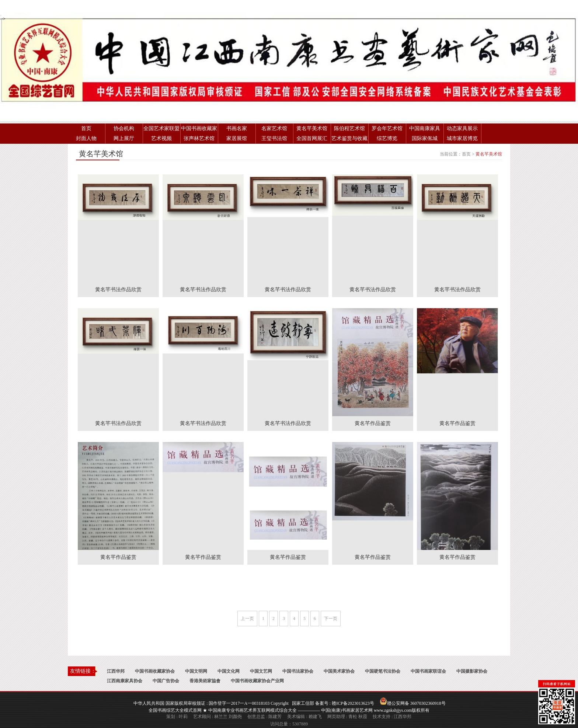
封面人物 (86, 138)
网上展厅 (124, 138)
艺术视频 (161, 138)
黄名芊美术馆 (312, 128)
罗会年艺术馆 (387, 128)
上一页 (247, 619)
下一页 (331, 619)
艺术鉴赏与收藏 (349, 138)
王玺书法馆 (274, 138)
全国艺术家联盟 (161, 128)
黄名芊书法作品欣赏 (118, 290)
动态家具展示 (462, 128)
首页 (86, 128)
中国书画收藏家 (199, 128)
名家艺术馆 (274, 128)
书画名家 (237, 128)
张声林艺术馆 (199, 138)
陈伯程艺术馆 (349, 128)
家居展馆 (237, 138)
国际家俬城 (425, 138)
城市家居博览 (462, 138)
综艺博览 (387, 138)
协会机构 (124, 128)
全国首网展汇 (312, 138)
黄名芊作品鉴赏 (373, 423)
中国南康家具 (425, 128)
